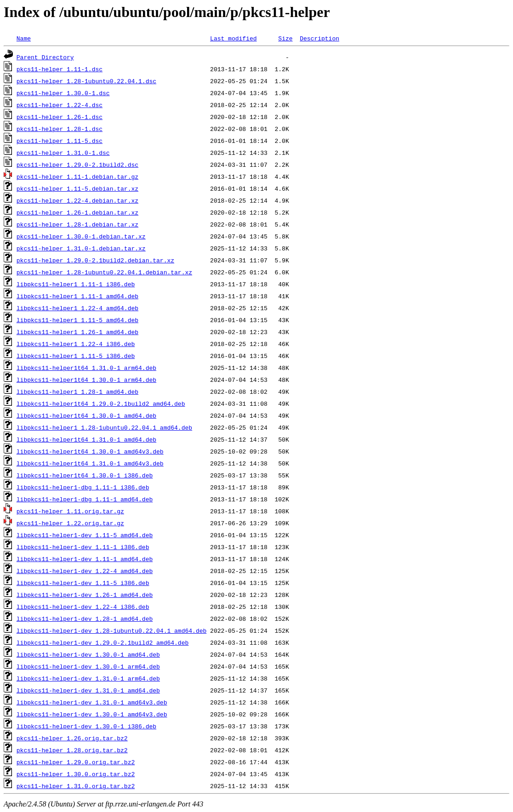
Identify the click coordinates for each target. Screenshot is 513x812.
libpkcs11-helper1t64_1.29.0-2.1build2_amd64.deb (101, 403)
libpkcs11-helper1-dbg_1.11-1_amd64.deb (85, 499)
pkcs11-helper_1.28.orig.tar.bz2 (72, 750)
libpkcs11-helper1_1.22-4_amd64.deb (77, 308)
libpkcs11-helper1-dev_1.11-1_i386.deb (83, 547)
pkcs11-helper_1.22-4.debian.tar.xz (77, 200)
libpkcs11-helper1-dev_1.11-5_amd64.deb (85, 535)
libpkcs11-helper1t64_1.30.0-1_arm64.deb (86, 380)
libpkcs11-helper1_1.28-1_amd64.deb (77, 392)
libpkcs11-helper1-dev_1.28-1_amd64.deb (85, 619)
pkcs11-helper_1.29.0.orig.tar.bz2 (76, 762)
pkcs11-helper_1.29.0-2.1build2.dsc (77, 165)
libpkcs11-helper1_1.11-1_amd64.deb (77, 296)
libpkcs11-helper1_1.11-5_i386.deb (76, 356)
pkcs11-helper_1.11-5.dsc (60, 141)
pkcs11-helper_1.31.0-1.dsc (63, 153)
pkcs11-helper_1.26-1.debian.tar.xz (77, 212)
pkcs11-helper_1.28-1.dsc (60, 129)
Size (285, 38)
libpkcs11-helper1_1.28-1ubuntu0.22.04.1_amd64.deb (104, 427)
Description (319, 38)
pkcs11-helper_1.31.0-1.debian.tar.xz (81, 248)
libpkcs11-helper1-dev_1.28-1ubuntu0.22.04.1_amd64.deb (111, 630)
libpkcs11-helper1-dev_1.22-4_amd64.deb (85, 571)
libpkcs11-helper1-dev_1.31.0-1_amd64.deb (88, 690)
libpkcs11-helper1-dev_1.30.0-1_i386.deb (86, 726)
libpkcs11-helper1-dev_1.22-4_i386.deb (83, 607)
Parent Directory (45, 57)
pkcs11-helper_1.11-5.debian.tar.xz (77, 188)
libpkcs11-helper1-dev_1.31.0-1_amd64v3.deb (92, 702)
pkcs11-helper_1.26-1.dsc (60, 117)
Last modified (233, 38)
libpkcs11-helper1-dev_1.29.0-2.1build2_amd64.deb (103, 642)
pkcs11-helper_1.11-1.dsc (60, 69)
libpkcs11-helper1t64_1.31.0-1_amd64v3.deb (90, 463)
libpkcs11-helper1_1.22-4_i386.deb (76, 344)
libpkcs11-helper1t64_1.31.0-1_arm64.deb (86, 368)
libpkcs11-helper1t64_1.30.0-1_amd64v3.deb (90, 451)
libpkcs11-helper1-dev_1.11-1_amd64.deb (85, 559)
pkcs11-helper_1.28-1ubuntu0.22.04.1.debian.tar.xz (104, 272)
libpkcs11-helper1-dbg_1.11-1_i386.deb (83, 487)
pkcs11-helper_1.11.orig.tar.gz (70, 511)
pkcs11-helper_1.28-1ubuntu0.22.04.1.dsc (86, 81)
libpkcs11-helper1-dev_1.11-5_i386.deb (83, 583)
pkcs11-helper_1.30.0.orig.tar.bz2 (76, 774)
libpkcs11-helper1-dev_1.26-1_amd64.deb (85, 595)
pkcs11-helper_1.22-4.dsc (60, 105)
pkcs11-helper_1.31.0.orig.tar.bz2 (76, 786)
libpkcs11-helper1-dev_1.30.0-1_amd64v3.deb (92, 714)
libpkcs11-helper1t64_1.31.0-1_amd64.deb (86, 439)
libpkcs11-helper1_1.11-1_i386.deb (76, 284)
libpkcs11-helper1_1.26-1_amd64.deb (77, 332)
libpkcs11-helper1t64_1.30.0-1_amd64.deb (86, 415)
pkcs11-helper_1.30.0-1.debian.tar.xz (81, 236)
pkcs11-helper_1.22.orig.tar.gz (70, 523)
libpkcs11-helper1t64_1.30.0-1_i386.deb (85, 475)
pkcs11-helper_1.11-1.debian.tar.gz (77, 176)
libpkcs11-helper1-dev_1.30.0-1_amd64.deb (88, 654)
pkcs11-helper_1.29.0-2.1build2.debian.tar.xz (95, 260)
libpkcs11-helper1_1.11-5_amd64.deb (77, 320)
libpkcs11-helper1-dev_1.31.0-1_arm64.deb (88, 678)
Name (24, 38)
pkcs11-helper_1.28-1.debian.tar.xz (77, 224)
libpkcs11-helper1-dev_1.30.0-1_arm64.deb (88, 666)
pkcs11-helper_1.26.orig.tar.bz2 (72, 738)
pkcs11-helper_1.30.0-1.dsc (63, 93)
